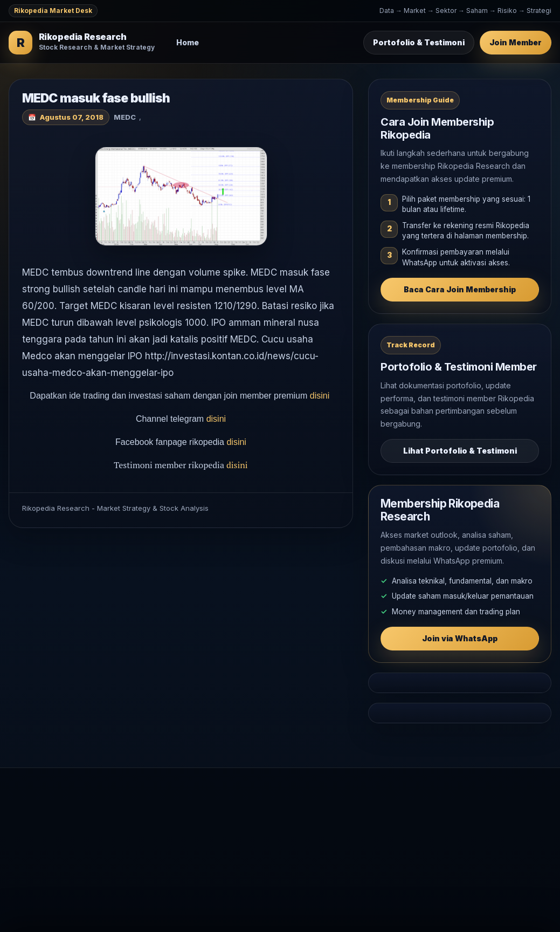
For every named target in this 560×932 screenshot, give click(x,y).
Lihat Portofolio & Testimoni (460, 451)
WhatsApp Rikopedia (442, 849)
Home (188, 42)
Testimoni (422, 831)
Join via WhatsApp (460, 638)
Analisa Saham (269, 831)
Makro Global (267, 849)
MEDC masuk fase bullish (96, 98)
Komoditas (262, 866)
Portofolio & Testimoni (419, 42)
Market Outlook (271, 814)
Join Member (516, 42)
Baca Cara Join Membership (460, 289)
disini (321, 396)
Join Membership (435, 814)
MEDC (125, 117)
